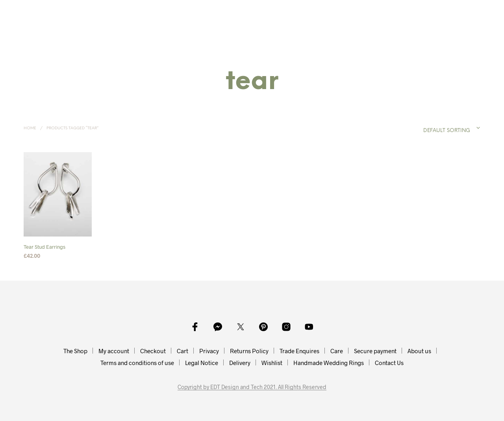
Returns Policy (249, 351)
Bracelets (263, 13)
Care (337, 351)
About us (419, 351)
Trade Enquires (299, 351)
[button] (440, 13)
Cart (183, 351)
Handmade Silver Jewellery (105, 21)
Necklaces (110, 13)
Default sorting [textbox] (447, 131)
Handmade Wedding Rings (329, 363)
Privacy (209, 351)
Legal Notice (202, 363)
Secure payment (375, 351)
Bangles (222, 13)
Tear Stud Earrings (44, 247)
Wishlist (272, 363)
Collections (309, 13)
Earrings (153, 13)
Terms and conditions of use (137, 363)
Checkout (153, 351)
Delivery (240, 363)
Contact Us (389, 363)
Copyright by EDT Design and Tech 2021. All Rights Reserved (252, 387)
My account (114, 351)
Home (73, 13)
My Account (363, 13)
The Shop (75, 351)
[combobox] (436, 128)
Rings (188, 13)
